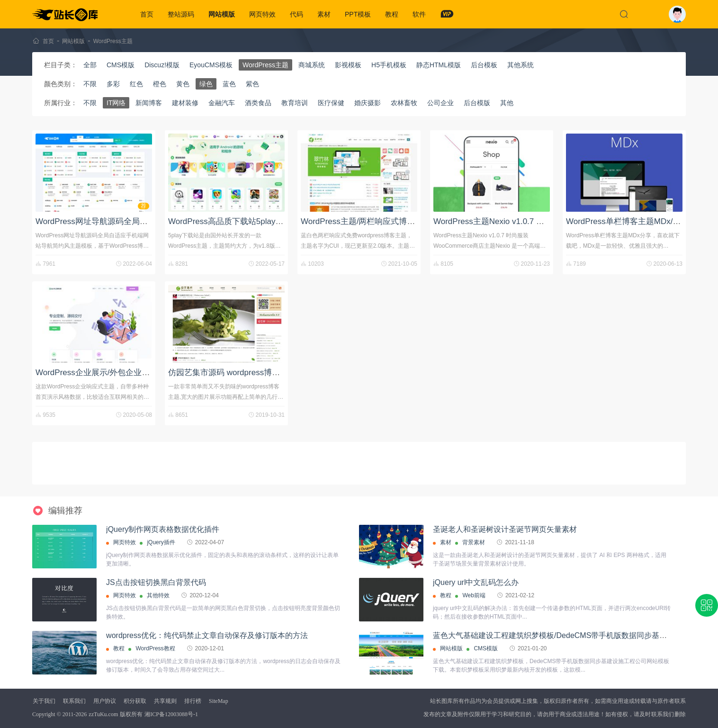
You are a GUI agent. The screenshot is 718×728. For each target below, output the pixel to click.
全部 (90, 65)
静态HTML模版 (439, 65)
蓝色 (229, 84)
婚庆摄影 (368, 103)
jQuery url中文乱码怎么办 (476, 582)
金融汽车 (222, 103)
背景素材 (474, 542)
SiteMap (219, 701)
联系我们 (74, 701)
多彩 (113, 84)
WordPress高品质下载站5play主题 (230, 221)
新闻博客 (149, 103)
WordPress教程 (155, 648)
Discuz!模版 (162, 65)
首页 (147, 14)
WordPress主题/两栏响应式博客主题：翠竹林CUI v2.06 (400, 221)
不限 (90, 84)
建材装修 (185, 103)
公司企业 (440, 103)
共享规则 (165, 701)
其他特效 (158, 595)
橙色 (160, 84)
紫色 (252, 84)
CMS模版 (121, 65)
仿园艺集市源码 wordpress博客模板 (232, 373)
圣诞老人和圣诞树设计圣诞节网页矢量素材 (505, 529)
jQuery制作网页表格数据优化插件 (163, 529)
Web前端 (474, 595)
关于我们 (44, 701)
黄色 (183, 84)
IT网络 (116, 103)
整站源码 (181, 14)
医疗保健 (331, 103)
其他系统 (521, 65)
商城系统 (312, 65)
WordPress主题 (113, 41)
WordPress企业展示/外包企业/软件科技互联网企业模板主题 (142, 373)
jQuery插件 (161, 542)
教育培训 (295, 103)
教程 (392, 14)
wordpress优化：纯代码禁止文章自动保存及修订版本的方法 (207, 635)
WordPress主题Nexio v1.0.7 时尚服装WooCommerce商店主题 (545, 221)
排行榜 (193, 701)
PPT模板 (358, 14)
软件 (419, 14)
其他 (507, 103)
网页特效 (262, 14)
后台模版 (477, 103)
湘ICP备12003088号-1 (171, 714)
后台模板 (484, 65)
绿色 (206, 84)
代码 (296, 14)
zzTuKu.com (103, 714)
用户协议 (105, 701)
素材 (324, 14)
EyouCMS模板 (211, 65)
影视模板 (348, 65)
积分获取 (135, 701)
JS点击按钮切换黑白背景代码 (156, 582)
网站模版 (222, 14)
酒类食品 (258, 103)
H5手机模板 (389, 65)
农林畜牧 (404, 103)
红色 (136, 84)
